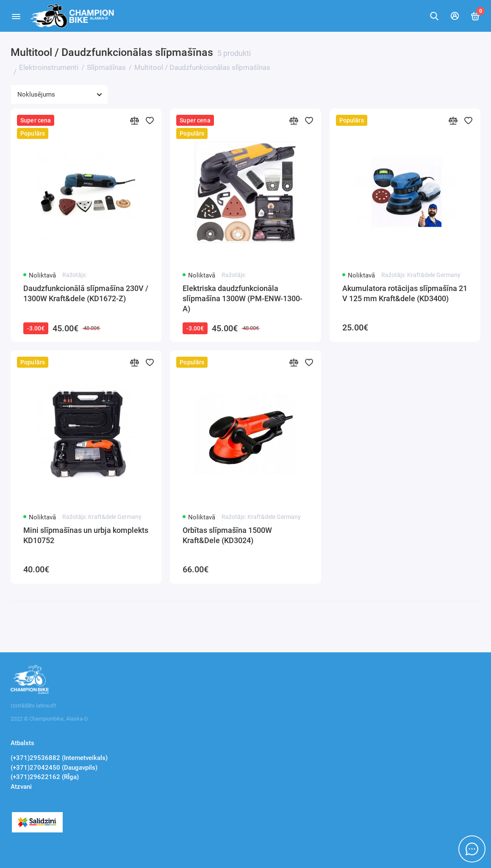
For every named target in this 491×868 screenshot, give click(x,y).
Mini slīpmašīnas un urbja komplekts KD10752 (86, 535)
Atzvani (21, 787)
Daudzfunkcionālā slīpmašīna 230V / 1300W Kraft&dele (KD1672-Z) (86, 293)
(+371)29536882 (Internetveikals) (59, 758)
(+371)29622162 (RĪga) (45, 777)
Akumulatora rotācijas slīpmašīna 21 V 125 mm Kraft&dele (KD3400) (405, 293)
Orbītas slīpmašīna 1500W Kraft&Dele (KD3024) (227, 535)
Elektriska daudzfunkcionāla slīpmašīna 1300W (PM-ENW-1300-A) (243, 298)
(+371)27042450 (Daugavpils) (54, 768)
